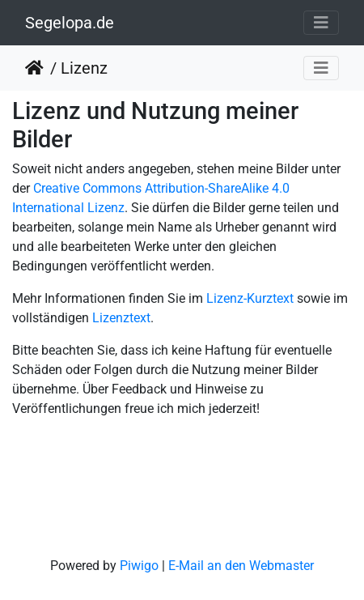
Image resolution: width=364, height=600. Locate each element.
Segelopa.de (70, 23)
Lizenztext (121, 318)
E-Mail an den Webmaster (241, 566)
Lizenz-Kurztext (250, 298)
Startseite (38, 68)
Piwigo (139, 566)
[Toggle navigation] (321, 23)
